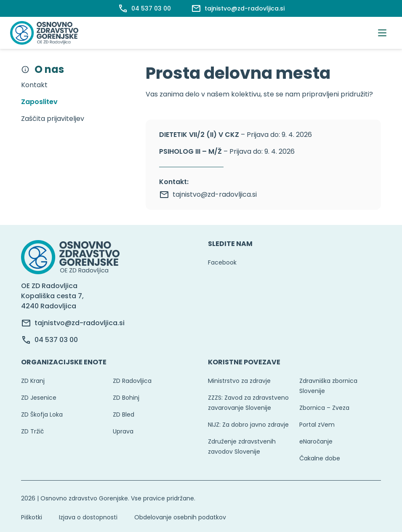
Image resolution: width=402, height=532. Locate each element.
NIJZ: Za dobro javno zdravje (248, 425)
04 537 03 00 (56, 340)
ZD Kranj (33, 381)
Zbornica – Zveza (324, 408)
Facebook (222, 262)
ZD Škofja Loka (42, 414)
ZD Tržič (32, 431)
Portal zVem (317, 425)
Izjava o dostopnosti (88, 517)
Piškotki (32, 517)
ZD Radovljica (132, 381)
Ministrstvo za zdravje (239, 381)
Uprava (123, 431)
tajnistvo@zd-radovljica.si (208, 195)
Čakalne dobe (320, 458)
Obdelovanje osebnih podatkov (180, 517)
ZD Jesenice (39, 398)
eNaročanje (316, 441)
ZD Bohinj (126, 398)
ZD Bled (124, 414)
